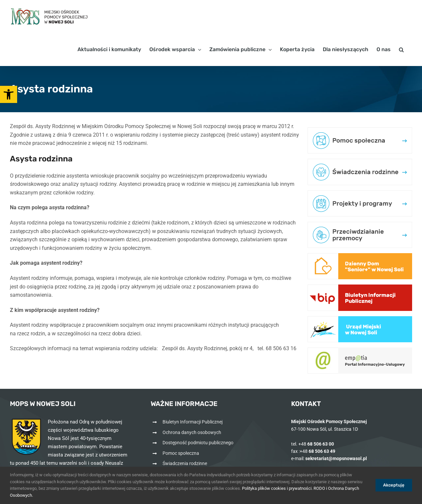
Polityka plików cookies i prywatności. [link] (277, 488)
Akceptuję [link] (394, 485)
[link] (9, 94)
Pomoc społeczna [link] (181, 453)
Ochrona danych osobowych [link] (192, 432)
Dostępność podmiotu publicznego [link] (198, 443)
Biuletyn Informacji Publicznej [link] (193, 422)
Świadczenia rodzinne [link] (185, 463)
